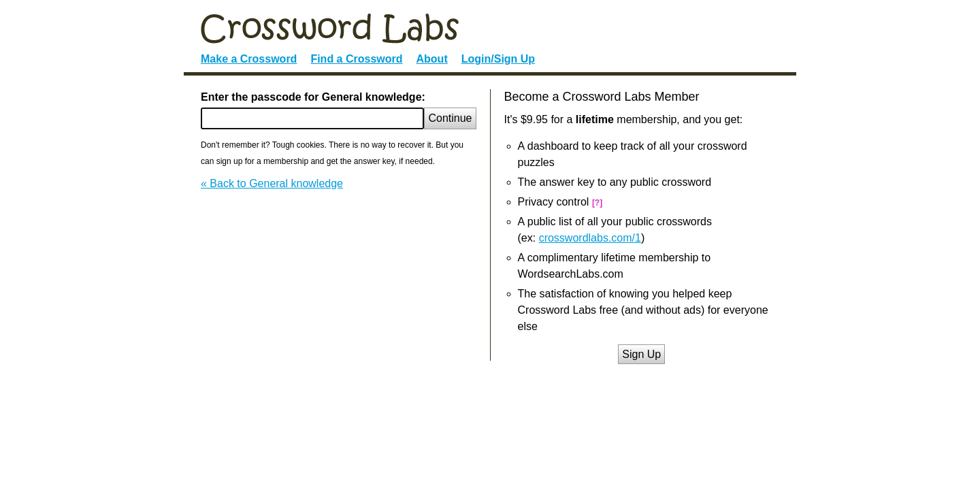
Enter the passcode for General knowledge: (313, 97)
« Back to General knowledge (272, 183)
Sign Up (641, 354)
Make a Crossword (249, 59)
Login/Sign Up (498, 59)
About (432, 59)
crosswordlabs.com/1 (590, 238)
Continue (450, 118)
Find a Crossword (356, 59)
